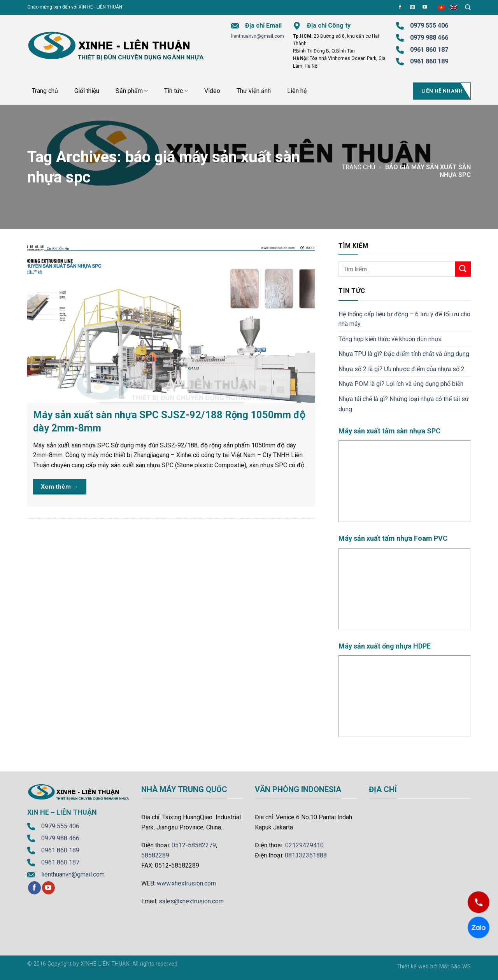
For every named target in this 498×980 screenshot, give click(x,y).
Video (212, 91)
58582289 (155, 855)
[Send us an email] (412, 7)
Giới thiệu (87, 91)
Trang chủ (45, 91)
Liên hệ (297, 91)
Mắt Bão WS (455, 967)
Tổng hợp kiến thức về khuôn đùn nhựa (390, 339)
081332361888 (306, 855)
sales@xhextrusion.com (191, 901)
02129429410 (304, 845)
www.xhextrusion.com (186, 883)
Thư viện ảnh (254, 91)
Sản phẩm (132, 91)
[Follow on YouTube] (425, 7)
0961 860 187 (429, 50)
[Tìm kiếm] (468, 7)
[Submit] (463, 269)
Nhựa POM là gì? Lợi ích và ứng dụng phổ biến (401, 384)
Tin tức (176, 91)
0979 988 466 (429, 38)
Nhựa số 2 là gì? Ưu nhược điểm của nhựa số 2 (402, 369)
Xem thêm (60, 487)
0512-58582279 (194, 845)
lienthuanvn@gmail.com (258, 36)
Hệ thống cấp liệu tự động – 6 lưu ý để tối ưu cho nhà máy (404, 319)
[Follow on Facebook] (400, 7)
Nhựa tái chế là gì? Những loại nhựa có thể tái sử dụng (404, 404)
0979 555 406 (60, 826)
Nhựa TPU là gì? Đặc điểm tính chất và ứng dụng (404, 354)
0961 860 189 (60, 850)
